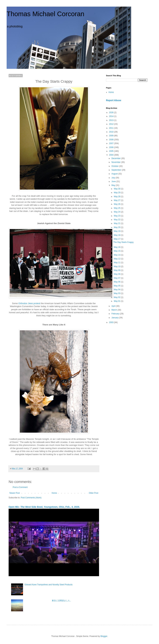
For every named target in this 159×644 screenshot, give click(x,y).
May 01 (117, 301)
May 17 (117, 239)
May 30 (117, 189)
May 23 (117, 216)
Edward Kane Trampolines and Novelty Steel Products (49, 585)
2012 (112, 124)
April (114, 306)
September (117, 170)
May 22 (117, 220)
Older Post (93, 493)
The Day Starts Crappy (123, 242)
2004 (112, 155)
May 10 (117, 266)
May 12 (117, 259)
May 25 (117, 208)
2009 (112, 136)
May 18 (117, 235)
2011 (112, 128)
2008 (112, 140)
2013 (112, 120)
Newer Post (15, 493)
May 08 (117, 274)
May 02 (117, 297)
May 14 (117, 255)
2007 (112, 143)
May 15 (117, 251)
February (116, 314)
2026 (112, 113)
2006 (112, 147)
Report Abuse (114, 100)
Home (54, 493)
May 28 (117, 197)
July (114, 178)
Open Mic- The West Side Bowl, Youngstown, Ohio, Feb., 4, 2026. (44, 507)
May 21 (117, 223)
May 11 (117, 263)
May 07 (117, 278)
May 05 (117, 286)
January (115, 318)
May (114, 185)
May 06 (117, 282)
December (116, 158)
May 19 (117, 231)
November (116, 162)
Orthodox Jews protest (29, 303)
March (115, 310)
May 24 (117, 212)
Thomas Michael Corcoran (45, 14)
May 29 (117, 193)
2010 (112, 132)
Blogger (104, 636)
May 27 (117, 200)
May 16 (117, 247)
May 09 (117, 270)
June (114, 182)
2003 (112, 322)
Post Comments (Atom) (31, 498)
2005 (112, 151)
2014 (112, 116)
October (115, 166)
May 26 (117, 204)
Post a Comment (20, 487)
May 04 (117, 290)
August (115, 174)
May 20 (117, 227)
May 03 (117, 293)
